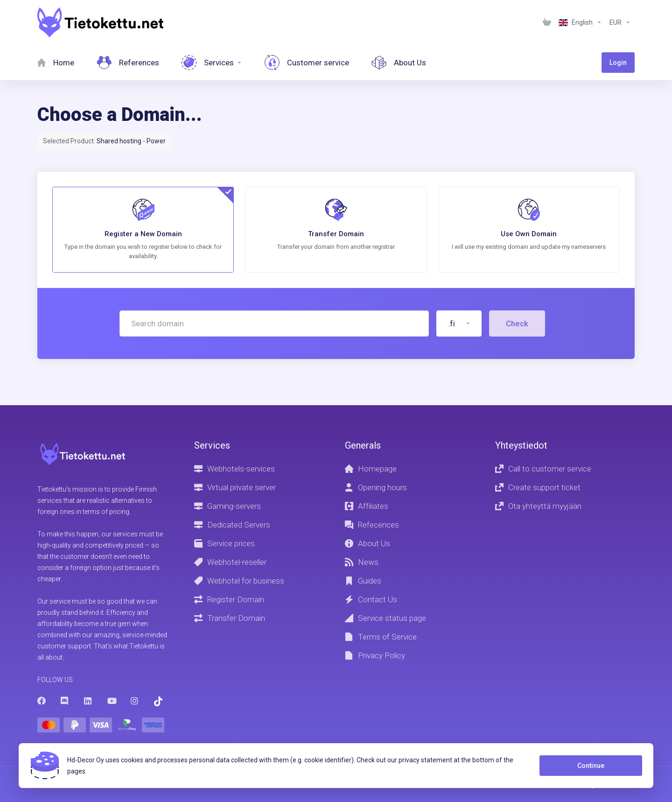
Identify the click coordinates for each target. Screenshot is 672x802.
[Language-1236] (580, 22)
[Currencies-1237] (620, 22)
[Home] (56, 63)
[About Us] (399, 63)
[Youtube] (112, 701)
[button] (459, 324)
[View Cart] (547, 22)
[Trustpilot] (158, 701)
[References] (128, 63)
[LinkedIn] (88, 701)
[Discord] (65, 701)
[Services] (212, 63)
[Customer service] (307, 63)
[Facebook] (42, 701)
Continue (591, 766)
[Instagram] (135, 701)
